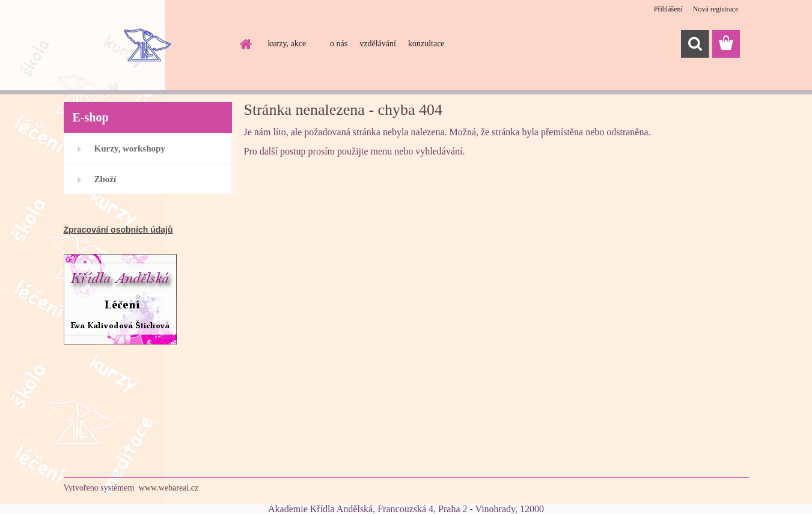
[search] (695, 44)
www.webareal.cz (169, 488)
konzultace (426, 44)
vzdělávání (378, 44)
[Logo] (146, 44)
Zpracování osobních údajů (118, 230)
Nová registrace (716, 9)
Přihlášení (668, 9)
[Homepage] (245, 44)
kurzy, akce (287, 44)
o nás (339, 44)
